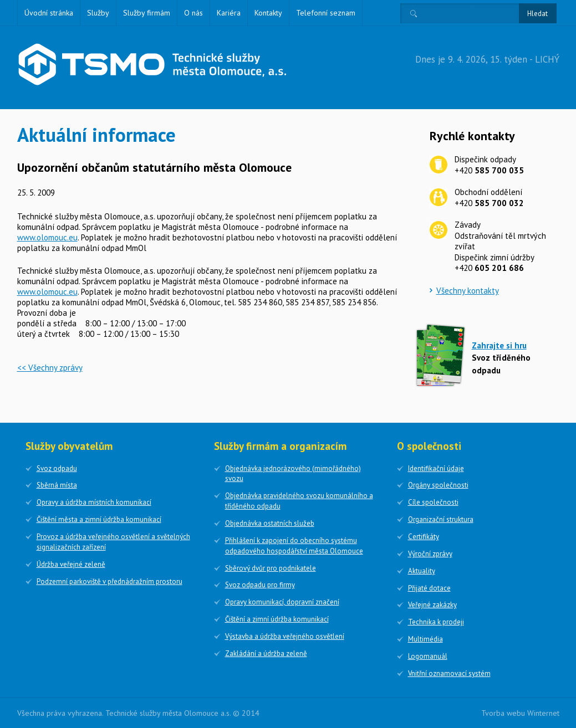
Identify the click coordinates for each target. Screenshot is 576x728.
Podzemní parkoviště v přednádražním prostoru (109, 581)
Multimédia (425, 639)
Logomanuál (428, 656)
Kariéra (229, 13)
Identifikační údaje (436, 468)
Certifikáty (424, 537)
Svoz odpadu (57, 468)
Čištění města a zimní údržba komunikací (99, 519)
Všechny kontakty (468, 291)
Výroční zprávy (430, 554)
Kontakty (268, 13)
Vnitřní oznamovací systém (449, 673)
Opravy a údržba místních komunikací (94, 502)
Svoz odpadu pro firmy (260, 585)
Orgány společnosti (438, 485)
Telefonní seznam (326, 13)
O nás (193, 13)
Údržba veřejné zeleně (71, 564)
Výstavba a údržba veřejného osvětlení (285, 636)
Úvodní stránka (49, 13)
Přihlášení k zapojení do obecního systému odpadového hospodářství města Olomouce (294, 546)
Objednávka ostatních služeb (270, 523)
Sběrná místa (57, 485)
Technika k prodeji (436, 622)
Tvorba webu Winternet (520, 713)
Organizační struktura (441, 519)
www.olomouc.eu (47, 237)
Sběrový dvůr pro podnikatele (271, 568)
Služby (98, 13)
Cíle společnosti (433, 502)
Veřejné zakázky (432, 605)
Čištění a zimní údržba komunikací (277, 619)
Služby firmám (147, 13)
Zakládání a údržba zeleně (266, 653)
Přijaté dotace (429, 588)
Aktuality (422, 571)
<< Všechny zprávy (50, 368)
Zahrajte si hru (499, 345)
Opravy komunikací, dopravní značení (282, 602)
